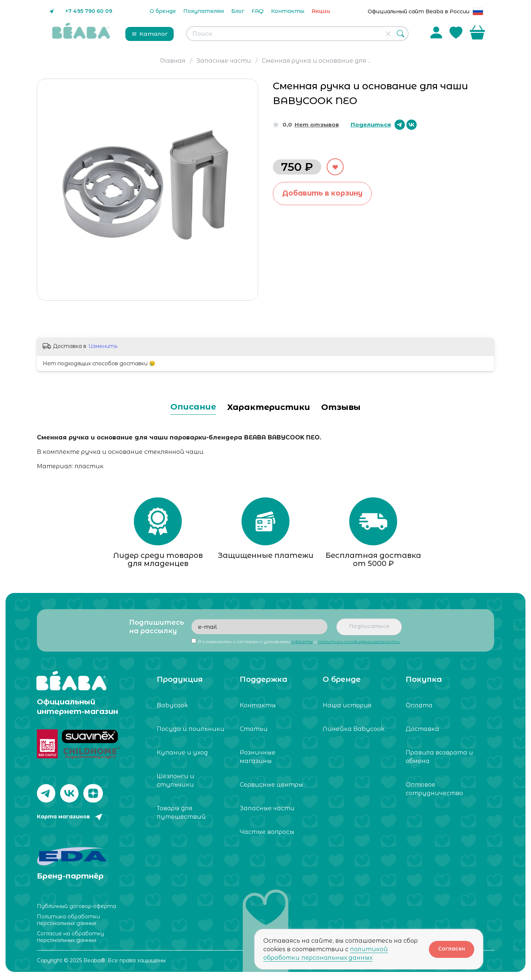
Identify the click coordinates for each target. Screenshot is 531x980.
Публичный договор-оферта (77, 907)
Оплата (419, 708)
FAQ (258, 11)
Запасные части (224, 61)
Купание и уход (182, 755)
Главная (173, 61)
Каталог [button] (150, 34)
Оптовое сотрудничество (434, 791)
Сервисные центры (271, 787)
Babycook (172, 708)
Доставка (422, 731)
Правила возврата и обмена (439, 759)
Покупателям (204, 11)
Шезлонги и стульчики (176, 783)
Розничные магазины (258, 759)
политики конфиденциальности (359, 644)
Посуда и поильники (191, 731)
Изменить (103, 346)
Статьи (254, 731)
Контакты (288, 11)
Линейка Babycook (354, 731)
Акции (321, 11)
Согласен (452, 949)
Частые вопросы (267, 834)
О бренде (163, 11)
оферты (302, 644)
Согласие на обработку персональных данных (70, 937)
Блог (238, 11)
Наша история (347, 708)
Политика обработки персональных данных (68, 920)
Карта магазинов (63, 819)
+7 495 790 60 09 (89, 11)
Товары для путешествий (181, 815)
